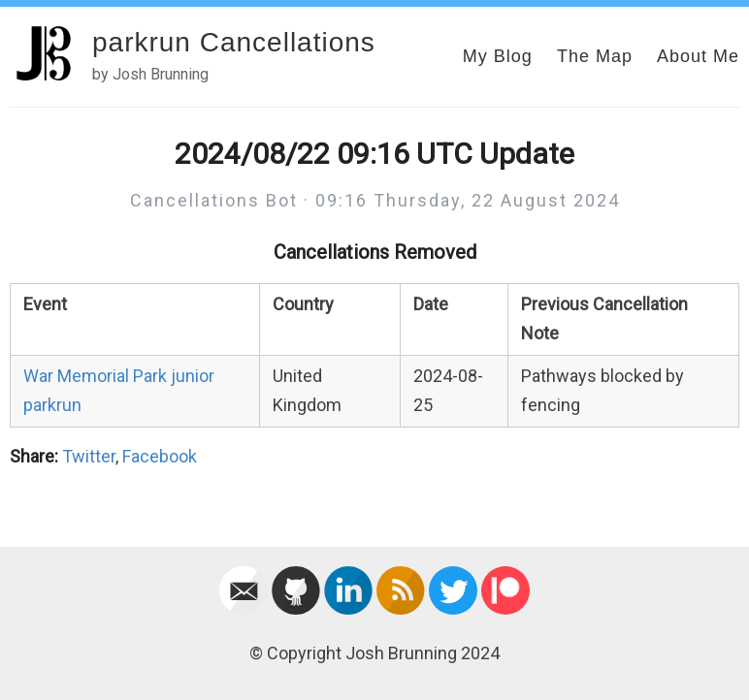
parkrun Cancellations (234, 42)
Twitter (89, 456)
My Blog (498, 56)
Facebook (160, 456)
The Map (595, 56)
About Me (698, 56)
